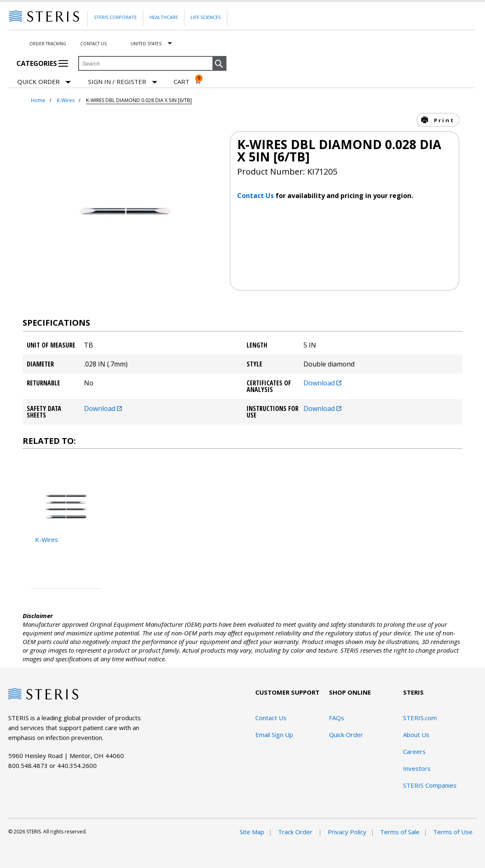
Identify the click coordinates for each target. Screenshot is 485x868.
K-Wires (66, 100)
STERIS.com (420, 718)
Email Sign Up (274, 735)
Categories (42, 63)
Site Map (252, 832)
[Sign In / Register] (123, 82)
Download (322, 383)
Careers (414, 751)
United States (146, 44)
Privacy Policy (347, 832)
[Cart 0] (188, 82)
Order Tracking (48, 44)
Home (38, 100)
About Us (416, 735)
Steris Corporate (115, 17)
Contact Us (93, 44)
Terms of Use (453, 832)
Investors (417, 768)
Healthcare (164, 17)
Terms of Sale (400, 832)
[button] (219, 64)
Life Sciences (206, 17)
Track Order (296, 832)
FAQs (337, 718)
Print (443, 120)
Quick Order (44, 82)
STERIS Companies (430, 785)
